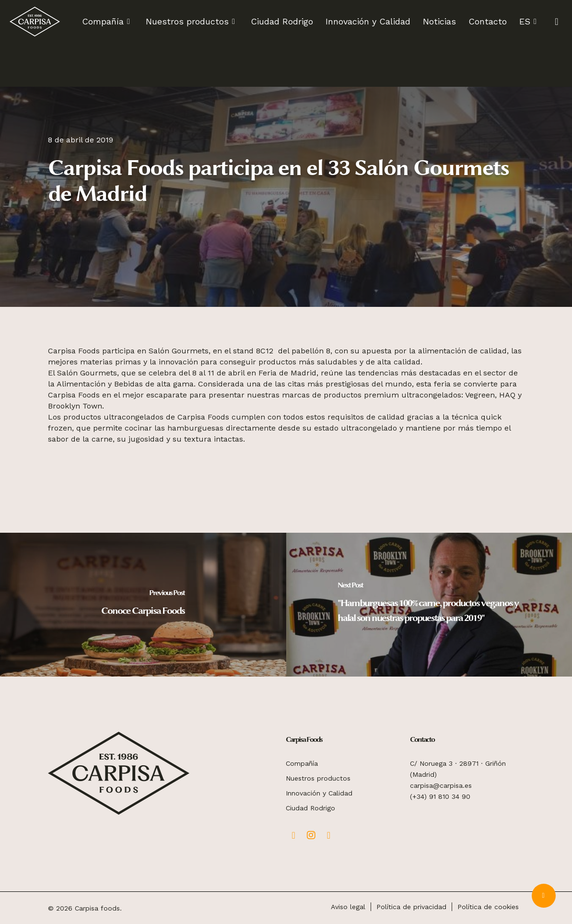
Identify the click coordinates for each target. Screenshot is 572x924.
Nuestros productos (318, 778)
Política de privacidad (411, 907)
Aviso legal (348, 907)
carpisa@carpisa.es (441, 785)
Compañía (302, 763)
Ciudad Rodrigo (310, 808)
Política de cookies (488, 907)
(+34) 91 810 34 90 (440, 796)
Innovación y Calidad (319, 793)
